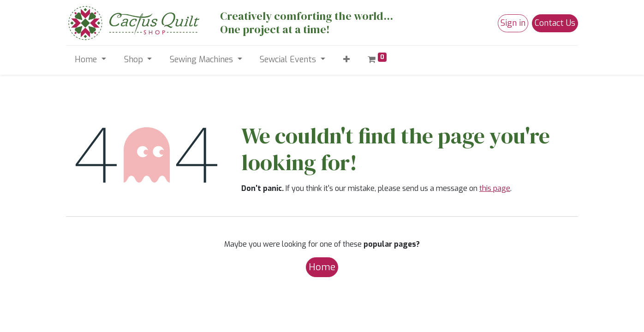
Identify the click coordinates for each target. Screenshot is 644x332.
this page (495, 188)
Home (322, 267)
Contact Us (555, 23)
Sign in (513, 23)
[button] (346, 60)
